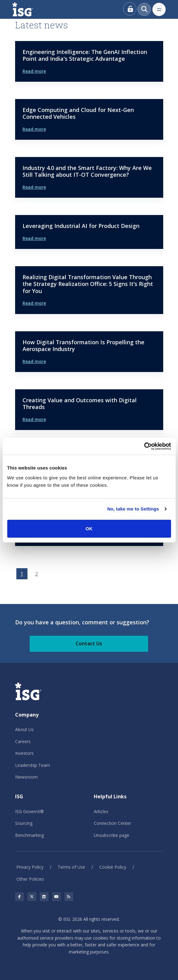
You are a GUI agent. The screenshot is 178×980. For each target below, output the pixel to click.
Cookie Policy (113, 867)
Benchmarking (29, 835)
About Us (24, 729)
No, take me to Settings (133, 509)
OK (89, 529)
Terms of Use (71, 867)
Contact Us (89, 643)
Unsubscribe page (112, 835)
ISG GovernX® (29, 811)
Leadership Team (33, 765)
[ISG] (30, 9)
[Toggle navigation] (159, 9)
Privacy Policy (30, 867)
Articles (101, 811)
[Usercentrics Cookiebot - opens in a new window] (144, 446)
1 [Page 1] (22, 574)
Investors (24, 753)
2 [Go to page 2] (37, 574)
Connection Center (112, 823)
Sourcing (24, 823)
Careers (23, 741)
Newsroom (26, 777)
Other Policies (30, 879)
